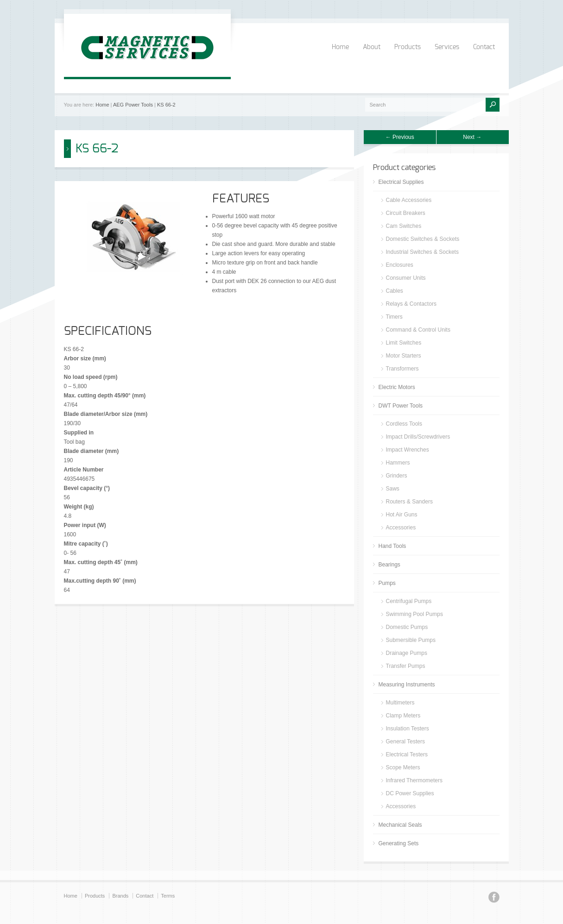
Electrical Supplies (401, 182)
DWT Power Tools (401, 406)
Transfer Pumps (406, 666)
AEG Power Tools (133, 105)
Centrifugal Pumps (409, 601)
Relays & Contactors (411, 304)
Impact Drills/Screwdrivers (418, 437)
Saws (393, 489)
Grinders (397, 476)
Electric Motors (397, 387)
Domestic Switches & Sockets (423, 239)
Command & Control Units (418, 330)
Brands (120, 896)
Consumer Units (406, 278)
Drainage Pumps (407, 653)
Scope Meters (403, 767)
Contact (484, 47)
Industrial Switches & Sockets (422, 252)
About (372, 47)
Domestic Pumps (407, 627)
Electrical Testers (407, 754)
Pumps (387, 583)
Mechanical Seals (400, 825)
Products (408, 47)
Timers (394, 317)
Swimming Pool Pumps (414, 614)
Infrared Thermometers (414, 780)
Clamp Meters (403, 716)
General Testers (406, 742)
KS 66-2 (166, 105)
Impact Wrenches (408, 450)
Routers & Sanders (409, 502)
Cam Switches (404, 226)
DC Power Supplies (410, 793)
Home (340, 47)
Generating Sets (399, 843)
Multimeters (400, 703)
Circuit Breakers (406, 213)
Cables (395, 291)
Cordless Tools (404, 424)
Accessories (401, 528)
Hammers (398, 463)
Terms (168, 896)
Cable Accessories (409, 200)
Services (447, 47)
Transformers (402, 369)
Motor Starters (404, 356)
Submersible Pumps (411, 640)
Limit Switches (404, 343)
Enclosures (400, 265)
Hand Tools (392, 546)
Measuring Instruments (407, 685)
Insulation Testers (408, 729)
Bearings (389, 565)
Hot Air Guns (402, 515)
